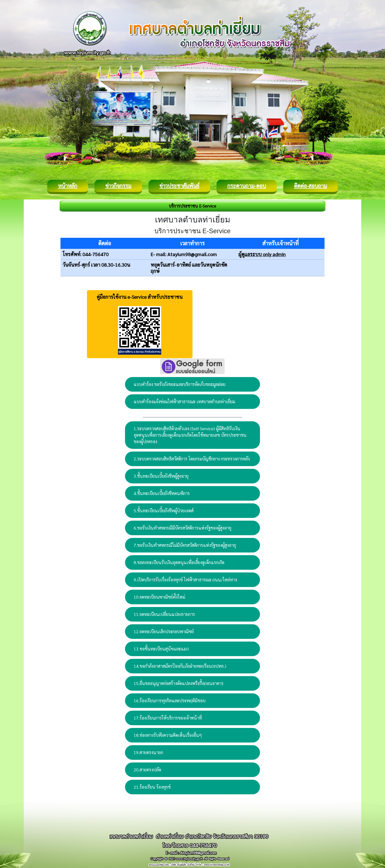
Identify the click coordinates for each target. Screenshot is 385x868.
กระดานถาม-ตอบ (247, 186)
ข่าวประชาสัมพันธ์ (179, 186)
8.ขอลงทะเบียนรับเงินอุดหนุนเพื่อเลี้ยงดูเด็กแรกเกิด (179, 562)
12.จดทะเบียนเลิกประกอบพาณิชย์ (164, 631)
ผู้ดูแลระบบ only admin (262, 254)
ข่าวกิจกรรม (118, 186)
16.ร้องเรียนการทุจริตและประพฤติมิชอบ (170, 701)
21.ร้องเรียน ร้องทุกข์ (152, 787)
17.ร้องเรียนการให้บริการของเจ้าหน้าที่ (168, 718)
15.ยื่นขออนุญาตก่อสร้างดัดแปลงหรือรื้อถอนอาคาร (179, 683)
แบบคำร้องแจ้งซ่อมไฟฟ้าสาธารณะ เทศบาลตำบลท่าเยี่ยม (184, 401)
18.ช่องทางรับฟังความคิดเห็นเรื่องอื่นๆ (168, 735)
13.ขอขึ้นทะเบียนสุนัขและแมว (161, 649)
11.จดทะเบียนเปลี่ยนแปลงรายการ (164, 614)
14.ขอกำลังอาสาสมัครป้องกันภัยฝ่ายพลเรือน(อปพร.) (180, 666)
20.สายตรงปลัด (147, 770)
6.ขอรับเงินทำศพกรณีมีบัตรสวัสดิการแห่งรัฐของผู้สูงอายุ (183, 528)
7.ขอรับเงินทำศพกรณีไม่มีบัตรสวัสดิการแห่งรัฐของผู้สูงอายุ (185, 545)
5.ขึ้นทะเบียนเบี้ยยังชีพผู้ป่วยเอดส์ (164, 511)
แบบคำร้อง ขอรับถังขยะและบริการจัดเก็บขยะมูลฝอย (180, 384)
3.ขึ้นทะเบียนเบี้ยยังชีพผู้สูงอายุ (161, 476)
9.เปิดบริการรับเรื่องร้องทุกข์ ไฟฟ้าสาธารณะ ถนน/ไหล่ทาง (185, 580)
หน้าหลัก (68, 186)
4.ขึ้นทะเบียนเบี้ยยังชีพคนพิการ (162, 493)
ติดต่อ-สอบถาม (310, 186)
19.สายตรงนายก (148, 752)
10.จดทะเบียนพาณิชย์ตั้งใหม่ (159, 597)
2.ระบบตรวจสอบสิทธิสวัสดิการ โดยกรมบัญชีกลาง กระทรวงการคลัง (192, 459)
